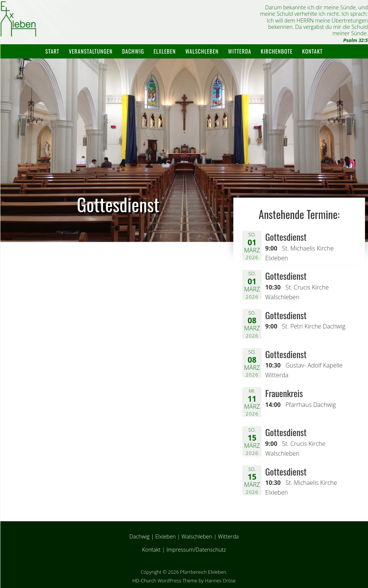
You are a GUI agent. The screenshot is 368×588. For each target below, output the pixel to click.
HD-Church (144, 580)
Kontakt (313, 51)
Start (52, 51)
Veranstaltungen (91, 51)
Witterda (240, 51)
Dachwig (133, 51)
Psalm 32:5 (356, 40)
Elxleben (165, 51)
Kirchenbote (277, 51)
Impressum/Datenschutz (196, 550)
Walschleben (202, 51)
